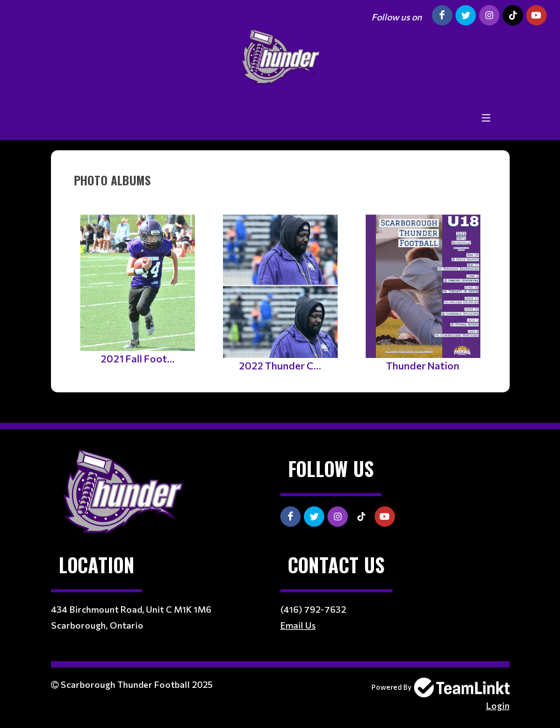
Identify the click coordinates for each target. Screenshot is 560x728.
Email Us (298, 625)
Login (498, 705)
